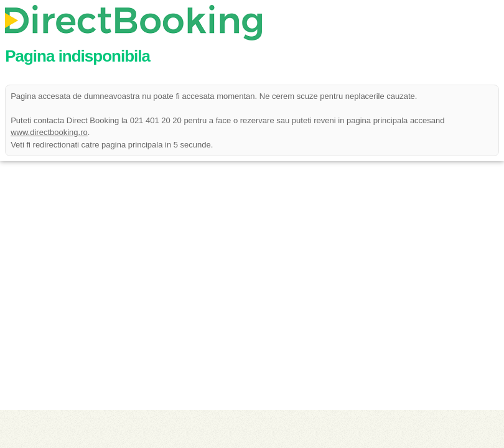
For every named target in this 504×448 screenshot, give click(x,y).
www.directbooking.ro (49, 132)
